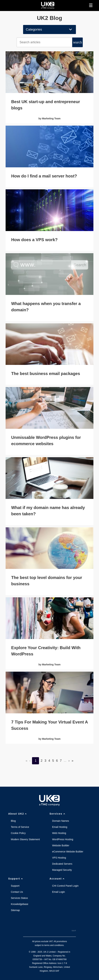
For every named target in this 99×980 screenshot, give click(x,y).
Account (57, 879)
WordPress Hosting (63, 839)
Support (16, 879)
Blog (13, 821)
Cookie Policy (18, 833)
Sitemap (15, 910)
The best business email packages (46, 374)
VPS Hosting (59, 858)
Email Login (59, 892)
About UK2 (18, 814)
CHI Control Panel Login (65, 886)
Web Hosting (59, 833)
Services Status (19, 898)
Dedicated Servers (62, 864)
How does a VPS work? (34, 240)
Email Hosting (60, 827)
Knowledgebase (20, 904)
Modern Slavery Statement (25, 839)
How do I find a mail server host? (44, 176)
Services (58, 814)
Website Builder (61, 845)
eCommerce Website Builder (68, 852)
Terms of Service (20, 827)
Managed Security (62, 870)
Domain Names (61, 821)
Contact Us (17, 892)
